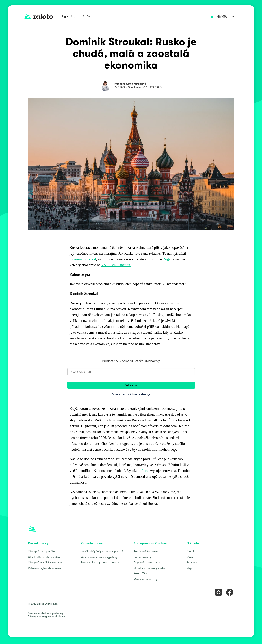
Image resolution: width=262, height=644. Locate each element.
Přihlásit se (131, 385)
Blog (189, 568)
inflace (144, 471)
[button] (69, 16)
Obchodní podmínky (145, 579)
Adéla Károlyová (136, 84)
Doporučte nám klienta (147, 562)
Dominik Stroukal (83, 259)
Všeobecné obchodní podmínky (46, 613)
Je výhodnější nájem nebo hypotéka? (102, 551)
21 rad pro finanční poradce (150, 568)
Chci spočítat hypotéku (41, 551)
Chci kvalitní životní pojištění (44, 557)
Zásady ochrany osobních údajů (46, 617)
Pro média (192, 562)
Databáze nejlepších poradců (44, 568)
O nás (190, 557)
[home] (39, 17)
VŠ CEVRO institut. (116, 265)
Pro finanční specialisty (147, 551)
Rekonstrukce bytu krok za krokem (101, 562)
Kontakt (191, 551)
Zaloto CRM (141, 573)
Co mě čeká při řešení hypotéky (99, 557)
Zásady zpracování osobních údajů (131, 394)
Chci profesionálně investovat (45, 562)
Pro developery (142, 557)
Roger (168, 259)
